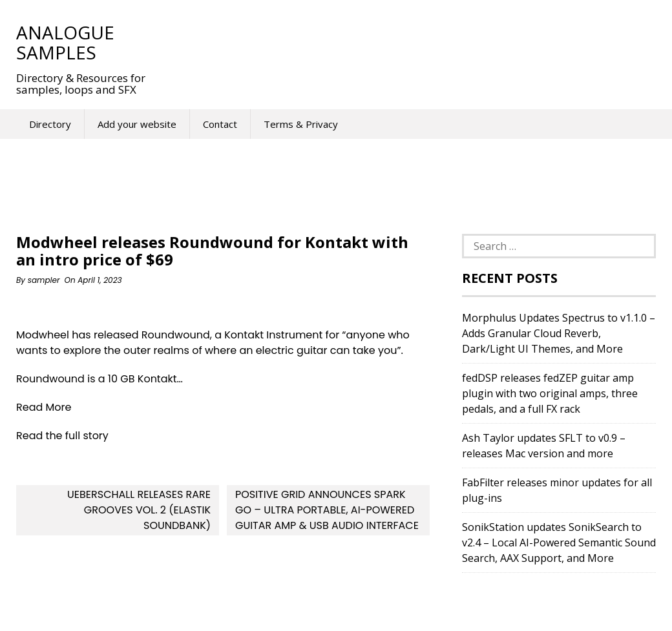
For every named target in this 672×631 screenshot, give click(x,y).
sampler (44, 280)
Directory (50, 124)
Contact (220, 124)
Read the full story (62, 436)
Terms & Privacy (301, 124)
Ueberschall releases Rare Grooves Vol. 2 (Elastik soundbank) (139, 510)
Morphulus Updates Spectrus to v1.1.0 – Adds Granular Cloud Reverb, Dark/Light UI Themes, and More (559, 333)
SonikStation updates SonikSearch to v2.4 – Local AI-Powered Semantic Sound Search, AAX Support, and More (559, 543)
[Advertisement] (400, 42)
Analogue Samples (65, 42)
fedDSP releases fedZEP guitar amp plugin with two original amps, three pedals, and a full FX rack (550, 393)
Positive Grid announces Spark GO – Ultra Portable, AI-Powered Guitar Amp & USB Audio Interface (327, 510)
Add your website (137, 124)
